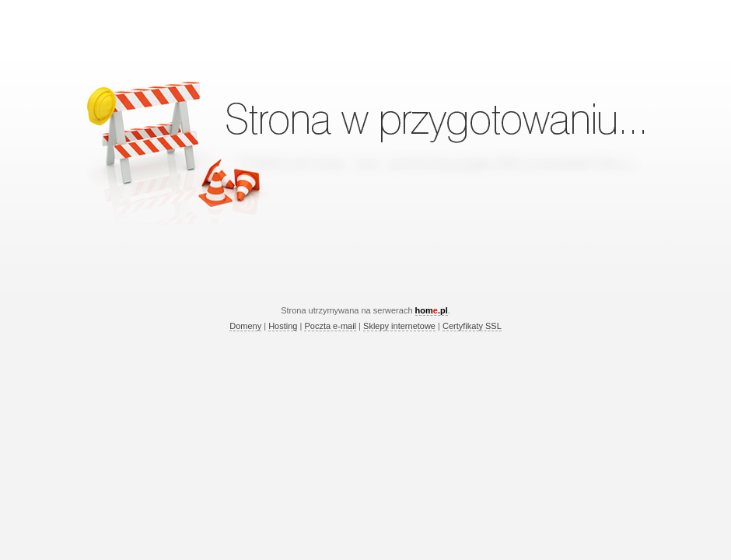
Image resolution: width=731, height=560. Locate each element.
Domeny (245, 326)
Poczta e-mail (330, 326)
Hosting (283, 326)
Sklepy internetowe (399, 326)
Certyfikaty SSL (472, 326)
